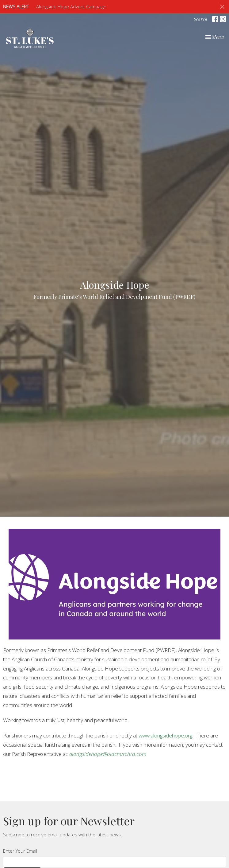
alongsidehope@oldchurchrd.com (108, 754)
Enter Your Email (20, 851)
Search (201, 19)
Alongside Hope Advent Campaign (71, 6)
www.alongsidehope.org (165, 735)
